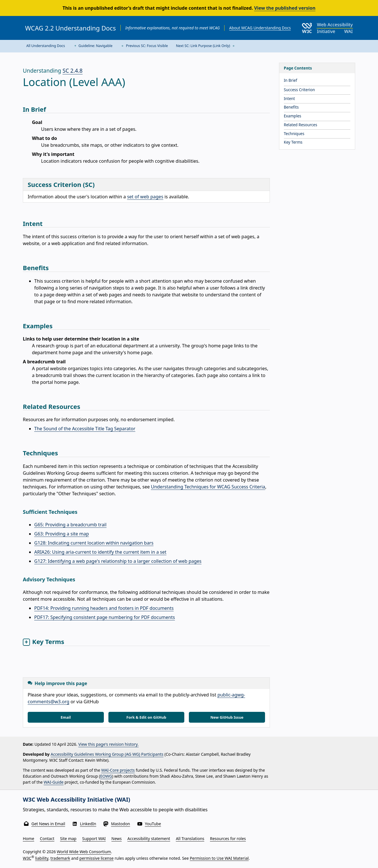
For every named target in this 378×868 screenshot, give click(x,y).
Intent (289, 98)
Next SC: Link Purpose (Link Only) (206, 46)
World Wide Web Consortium (84, 852)
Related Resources (301, 125)
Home (29, 839)
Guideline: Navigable (93, 46)
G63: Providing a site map (62, 534)
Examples (293, 116)
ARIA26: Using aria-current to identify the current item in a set (100, 552)
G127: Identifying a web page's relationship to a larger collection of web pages (118, 561)
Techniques (294, 134)
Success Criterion (299, 90)
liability (42, 858)
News (117, 839)
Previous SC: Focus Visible (144, 46)
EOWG (106, 776)
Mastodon (121, 824)
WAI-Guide (54, 782)
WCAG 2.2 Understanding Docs (70, 28)
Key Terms (293, 142)
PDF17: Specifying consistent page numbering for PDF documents (105, 617)
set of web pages (145, 197)
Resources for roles (228, 839)
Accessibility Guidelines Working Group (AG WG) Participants (107, 754)
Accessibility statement (149, 839)
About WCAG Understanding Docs (260, 28)
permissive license (96, 858)
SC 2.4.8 (72, 71)
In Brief (291, 80)
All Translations (190, 839)
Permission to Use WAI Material (219, 858)
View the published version (285, 8)
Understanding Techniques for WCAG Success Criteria (208, 487)
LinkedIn (88, 824)
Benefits (291, 107)
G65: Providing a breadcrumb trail (70, 525)
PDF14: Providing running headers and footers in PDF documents (104, 608)
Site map (68, 839)
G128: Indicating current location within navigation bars (94, 543)
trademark (60, 858)
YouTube (153, 824)
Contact (47, 839)
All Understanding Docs (46, 46)
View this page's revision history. (108, 744)
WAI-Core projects (118, 770)
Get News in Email (48, 824)
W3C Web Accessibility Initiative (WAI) (76, 799)
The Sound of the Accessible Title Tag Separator (85, 429)
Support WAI (94, 839)
